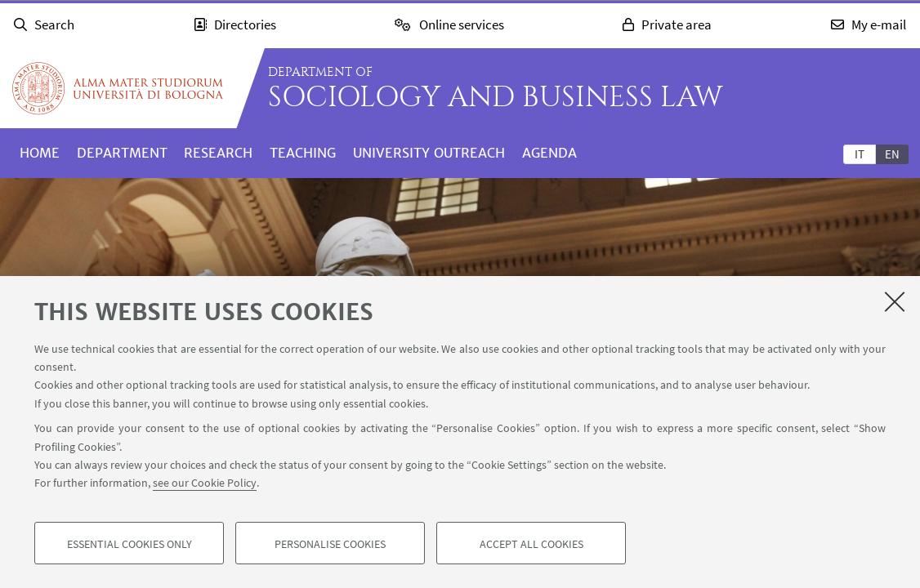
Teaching (303, 153)
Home (40, 153)
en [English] (892, 154)
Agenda (549, 153)
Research (218, 153)
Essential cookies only (130, 544)
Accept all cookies (531, 544)
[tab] (860, 154)
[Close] (895, 301)
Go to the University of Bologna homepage (118, 88)
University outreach (429, 153)
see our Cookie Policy (205, 483)
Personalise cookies (330, 544)
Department (122, 153)
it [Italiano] (860, 154)
